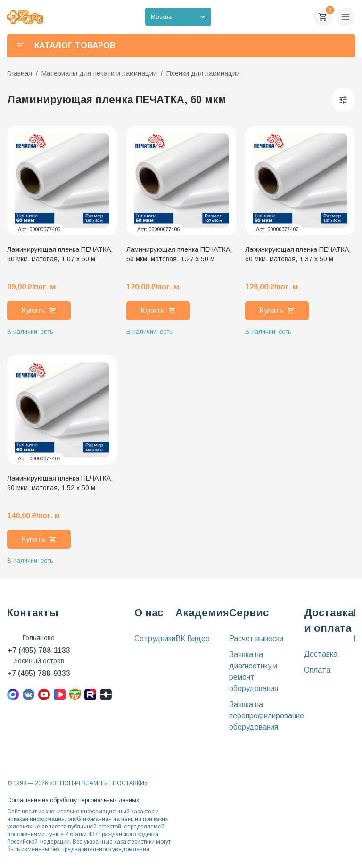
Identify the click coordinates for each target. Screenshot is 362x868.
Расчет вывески (256, 639)
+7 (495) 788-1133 (39, 650)
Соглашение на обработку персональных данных (73, 800)
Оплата (317, 670)
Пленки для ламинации (203, 73)
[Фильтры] (343, 100)
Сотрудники (155, 639)
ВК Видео (193, 639)
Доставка (321, 654)
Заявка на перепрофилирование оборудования (267, 716)
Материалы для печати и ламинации (99, 73)
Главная (20, 73)
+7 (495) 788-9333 (39, 673)
